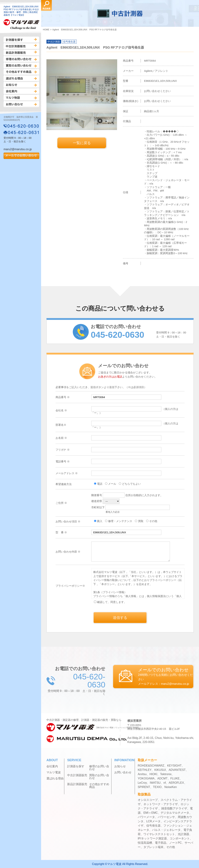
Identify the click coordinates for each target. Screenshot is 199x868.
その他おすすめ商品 (21, 72)
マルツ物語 (21, 98)
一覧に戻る (82, 143)
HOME (46, 30)
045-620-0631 (21, 132)
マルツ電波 (54, 772)
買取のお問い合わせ (21, 66)
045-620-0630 (21, 126)
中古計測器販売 (21, 46)
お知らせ (21, 85)
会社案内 (21, 91)
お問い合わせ (21, 104)
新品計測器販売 (21, 53)
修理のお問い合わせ (21, 59)
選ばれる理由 (21, 78)
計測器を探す (21, 40)
